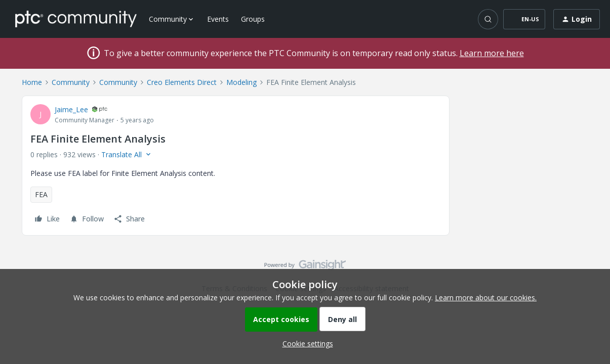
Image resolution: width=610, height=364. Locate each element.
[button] (524, 19)
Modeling (241, 82)
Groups (253, 19)
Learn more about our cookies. (486, 298)
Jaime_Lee (71, 109)
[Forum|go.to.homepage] (76, 19)
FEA (41, 194)
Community (71, 82)
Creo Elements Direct (182, 82)
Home (32, 82)
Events (218, 19)
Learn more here (492, 53)
